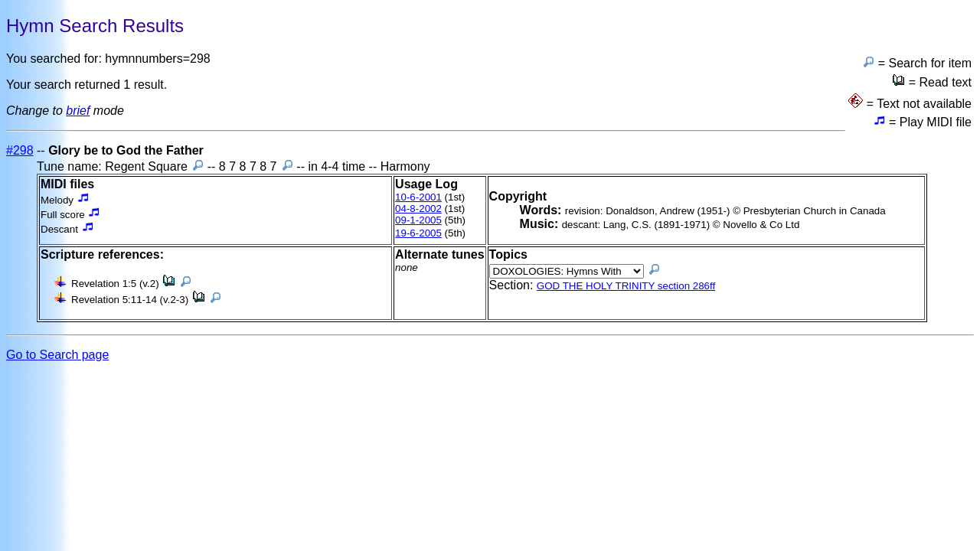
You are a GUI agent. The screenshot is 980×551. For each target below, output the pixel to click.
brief (78, 111)
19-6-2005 (418, 233)
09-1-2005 (418, 220)
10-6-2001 (418, 197)
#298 (20, 150)
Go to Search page (57, 355)
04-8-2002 (418, 209)
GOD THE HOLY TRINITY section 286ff (626, 286)
